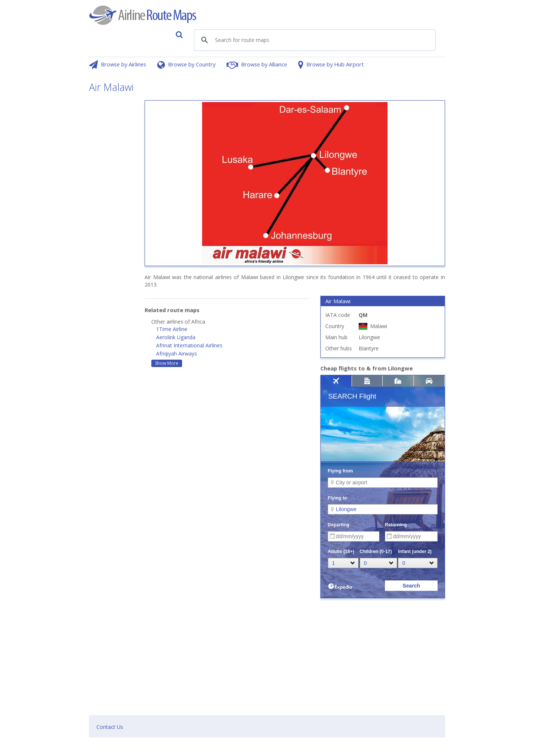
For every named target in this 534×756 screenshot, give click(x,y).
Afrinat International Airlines (189, 345)
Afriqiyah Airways (177, 354)
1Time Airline (172, 329)
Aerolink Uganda (176, 337)
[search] (256, 41)
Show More (167, 363)
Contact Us (110, 727)
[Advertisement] (111, 212)
